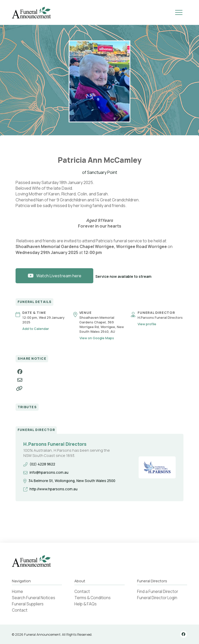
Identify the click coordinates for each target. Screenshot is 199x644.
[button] (179, 12)
